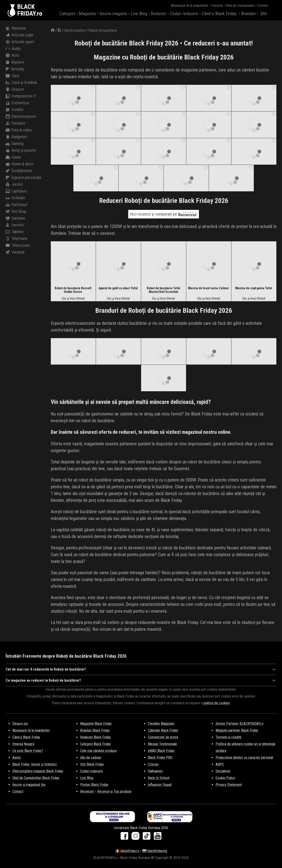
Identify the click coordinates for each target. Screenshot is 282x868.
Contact (263, 6)
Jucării (14, 184)
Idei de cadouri (91, 758)
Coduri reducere (184, 14)
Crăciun (153, 764)
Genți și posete (21, 150)
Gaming (15, 144)
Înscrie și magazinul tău (29, 785)
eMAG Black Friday (161, 751)
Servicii (15, 225)
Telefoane (17, 239)
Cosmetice (17, 103)
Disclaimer (223, 771)
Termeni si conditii (228, 737)
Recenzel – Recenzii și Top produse (106, 791)
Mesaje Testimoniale (162, 744)
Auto (12, 55)
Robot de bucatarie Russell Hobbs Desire (73, 290)
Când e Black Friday (219, 14)
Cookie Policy (225, 778)
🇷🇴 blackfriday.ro (127, 851)
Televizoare (18, 245)
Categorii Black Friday (96, 744)
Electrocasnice (21, 116)
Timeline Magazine (161, 724)
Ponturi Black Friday (94, 785)
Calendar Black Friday (163, 730)
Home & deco (19, 164)
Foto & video (19, 130)
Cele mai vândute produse (98, 751)
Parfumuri (17, 205)
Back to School (159, 778)
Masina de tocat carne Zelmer (209, 288)
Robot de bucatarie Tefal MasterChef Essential (163, 290)
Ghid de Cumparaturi (240, 6)
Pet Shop (16, 211)
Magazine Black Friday (96, 724)
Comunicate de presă (163, 737)
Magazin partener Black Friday (237, 730)
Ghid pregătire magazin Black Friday (38, 771)
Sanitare (15, 218)
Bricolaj (15, 69)
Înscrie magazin (113, 14)
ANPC (220, 764)
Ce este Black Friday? (28, 751)
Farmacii (15, 123)
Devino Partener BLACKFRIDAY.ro (240, 724)
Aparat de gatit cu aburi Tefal (118, 288)
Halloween (155, 771)
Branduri (248, 14)
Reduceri (159, 14)
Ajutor (17, 758)
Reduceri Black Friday (96, 737)
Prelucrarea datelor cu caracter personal (244, 758)
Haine (13, 157)
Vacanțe (15, 252)
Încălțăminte (19, 171)
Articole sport (20, 42)
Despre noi (20, 724)
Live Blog (139, 14)
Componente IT (21, 96)
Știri (264, 14)
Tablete (15, 232)
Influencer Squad (160, 785)
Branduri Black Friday (95, 730)
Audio (13, 49)
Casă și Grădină (21, 83)
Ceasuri (15, 89)
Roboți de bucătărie (103, 30)
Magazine (87, 14)
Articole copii (19, 35)
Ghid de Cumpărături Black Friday (36, 778)
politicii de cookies (217, 703)
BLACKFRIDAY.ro (30, 10)
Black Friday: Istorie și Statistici (35, 764)
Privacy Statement (229, 785)
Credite (15, 110)
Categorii (67, 14)
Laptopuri (16, 191)
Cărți (12, 76)
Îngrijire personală (23, 178)
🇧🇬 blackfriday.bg (155, 851)
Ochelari (15, 198)
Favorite (217, 6)
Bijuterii (15, 62)
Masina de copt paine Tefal (254, 288)
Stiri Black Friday (92, 764)
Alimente (16, 28)
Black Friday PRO (160, 758)
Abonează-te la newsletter (190, 6)
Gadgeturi (16, 137)
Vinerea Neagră (23, 744)
